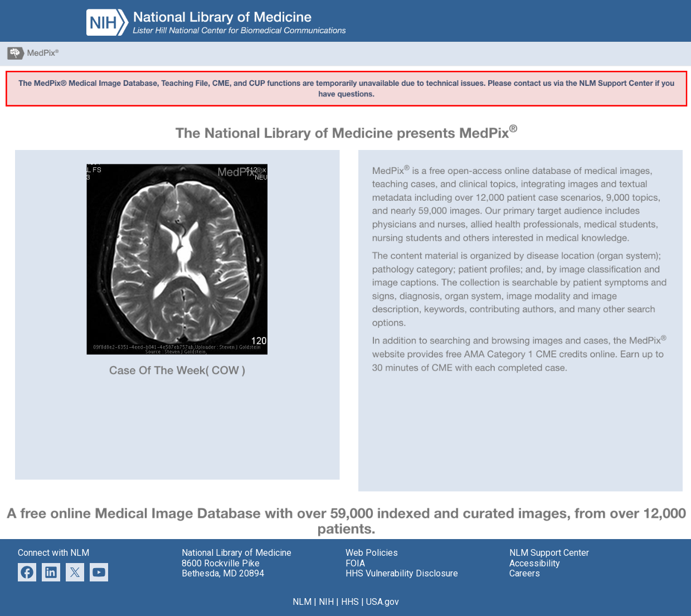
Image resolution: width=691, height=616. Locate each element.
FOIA (355, 563)
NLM (302, 602)
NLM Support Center (549, 553)
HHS (350, 602)
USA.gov (383, 602)
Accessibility (535, 563)
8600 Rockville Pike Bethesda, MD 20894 (223, 568)
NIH (326, 602)
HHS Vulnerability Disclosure (402, 573)
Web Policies (372, 553)
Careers (525, 573)
